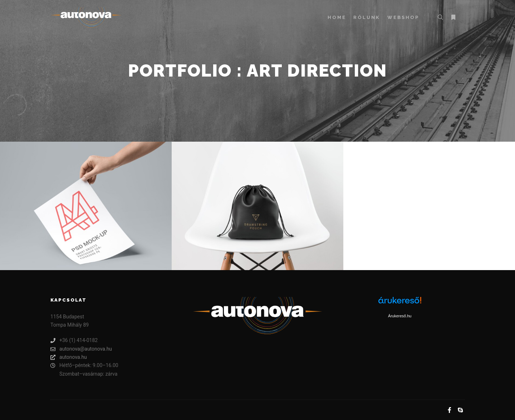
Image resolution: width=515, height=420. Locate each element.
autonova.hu (69, 357)
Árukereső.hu (400, 316)
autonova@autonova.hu (81, 349)
